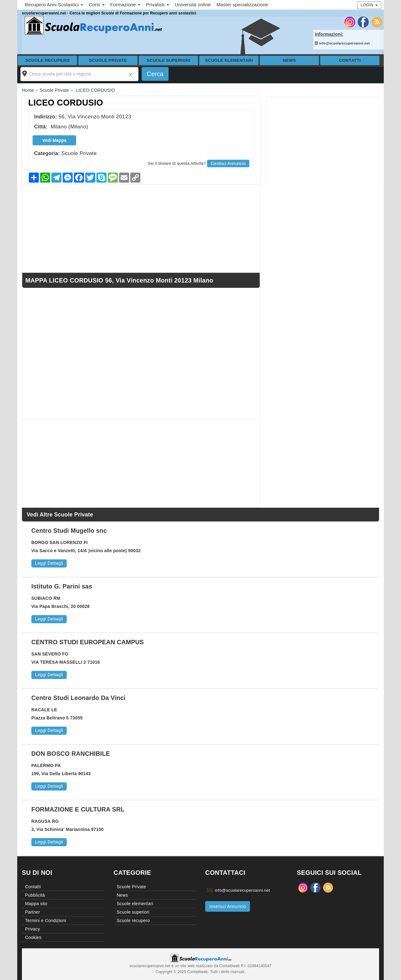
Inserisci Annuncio (228, 906)
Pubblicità (35, 895)
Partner (33, 912)
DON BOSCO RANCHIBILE (71, 754)
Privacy (33, 929)
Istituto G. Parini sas (62, 586)
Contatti (350, 60)
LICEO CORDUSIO (66, 103)
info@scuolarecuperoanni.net (342, 43)
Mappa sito (36, 904)
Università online (193, 5)
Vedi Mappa (54, 140)
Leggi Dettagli (49, 563)
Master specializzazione (242, 5)
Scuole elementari (229, 60)
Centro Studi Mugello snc (69, 531)
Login (369, 5)
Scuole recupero (48, 60)
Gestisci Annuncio (228, 163)
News (289, 60)
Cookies (33, 937)
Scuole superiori (169, 60)
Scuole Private (108, 60)
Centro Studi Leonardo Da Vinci (78, 698)
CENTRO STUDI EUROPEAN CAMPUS (88, 642)
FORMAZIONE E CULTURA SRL (78, 809)
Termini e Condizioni (46, 920)
